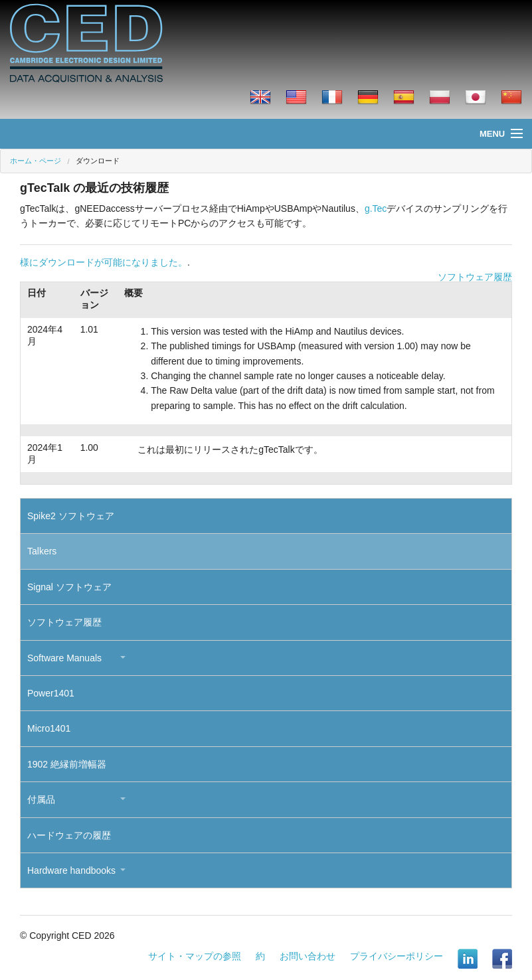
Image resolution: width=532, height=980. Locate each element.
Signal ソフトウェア (69, 587)
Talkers (42, 551)
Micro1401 (49, 728)
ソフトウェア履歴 (475, 277)
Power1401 (51, 693)
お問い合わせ (308, 956)
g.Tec (376, 208)
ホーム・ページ (36, 161)
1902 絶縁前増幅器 (67, 764)
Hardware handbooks (71, 870)
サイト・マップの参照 (195, 956)
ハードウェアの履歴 (69, 835)
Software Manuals (64, 658)
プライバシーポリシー (397, 956)
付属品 (41, 799)
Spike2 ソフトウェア (71, 516)
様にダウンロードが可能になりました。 (104, 262)
